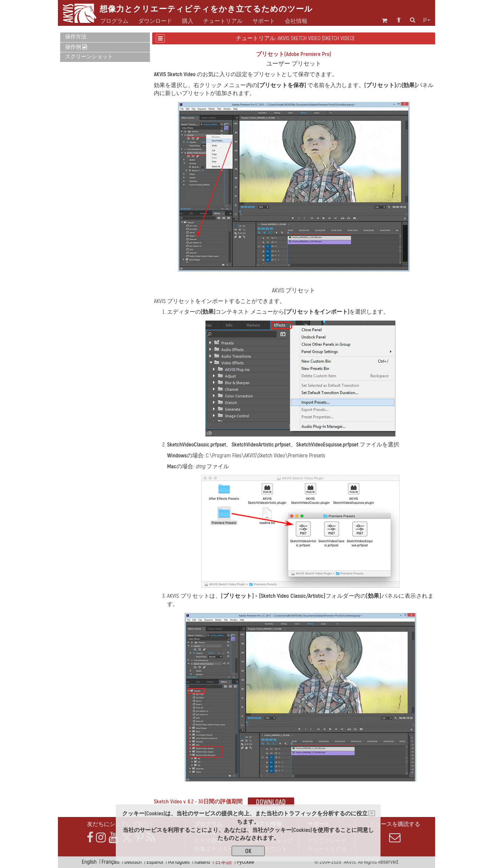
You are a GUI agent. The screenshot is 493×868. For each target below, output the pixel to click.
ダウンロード (155, 21)
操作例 (76, 47)
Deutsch (133, 862)
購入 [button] (188, 21)
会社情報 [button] (296, 21)
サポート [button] (264, 21)
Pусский (246, 862)
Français (111, 862)
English (89, 862)
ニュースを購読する (395, 832)
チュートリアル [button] (223, 21)
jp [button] (426, 20)
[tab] (105, 37)
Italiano (202, 862)
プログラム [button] (114, 21)
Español (155, 862)
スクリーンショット (89, 57)
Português (179, 862)
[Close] (372, 813)
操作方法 (76, 37)
